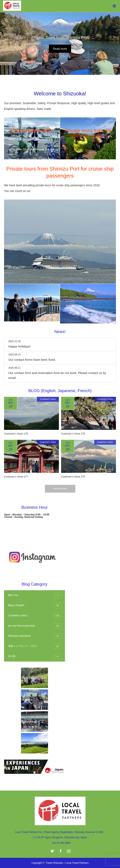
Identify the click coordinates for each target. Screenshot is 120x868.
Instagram (68, 850)
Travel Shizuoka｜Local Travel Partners (67, 863)
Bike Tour (35, 595)
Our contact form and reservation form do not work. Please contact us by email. (57, 375)
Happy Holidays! (19, 346)
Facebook (60, 850)
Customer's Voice (48, 399)
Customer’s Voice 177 (16, 477)
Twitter (52, 850)
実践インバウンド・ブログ (35, 646)
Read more (60, 49)
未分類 (35, 656)
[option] (60, 44)
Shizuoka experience (35, 636)
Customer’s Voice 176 (73, 477)
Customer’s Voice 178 (73, 434)
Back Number (60, 489)
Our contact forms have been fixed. (32, 360)
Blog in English (35, 606)
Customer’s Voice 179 (16, 434)
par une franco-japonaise (35, 626)
